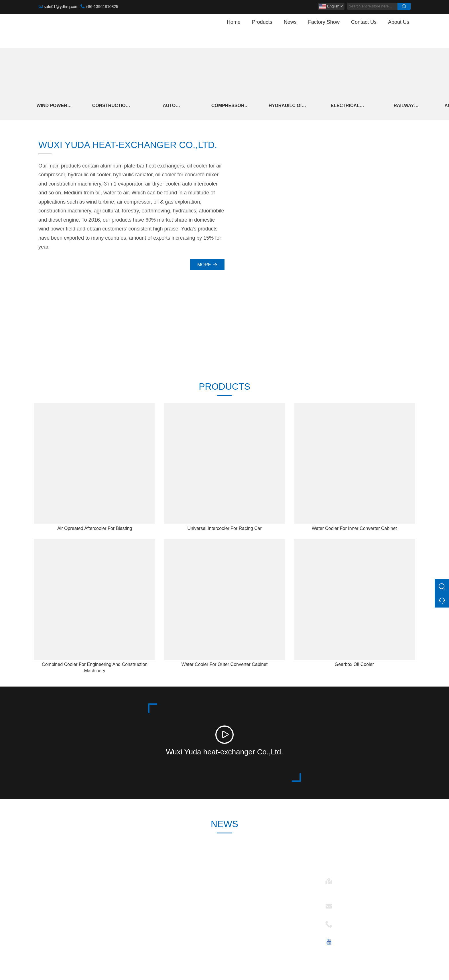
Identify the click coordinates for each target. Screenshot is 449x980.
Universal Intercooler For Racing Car (224, 529)
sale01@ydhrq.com (61, 7)
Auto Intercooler (170, 106)
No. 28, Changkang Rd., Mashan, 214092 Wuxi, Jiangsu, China (372, 890)
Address (347, 880)
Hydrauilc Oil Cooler (288, 106)
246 (169, 333)
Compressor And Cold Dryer (229, 106)
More (207, 265)
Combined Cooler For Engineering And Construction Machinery (95, 668)
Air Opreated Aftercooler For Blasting (95, 529)
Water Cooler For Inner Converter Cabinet (354, 529)
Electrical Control (347, 106)
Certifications (147, 916)
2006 (280, 333)
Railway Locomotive (407, 106)
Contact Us (364, 22)
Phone (345, 923)
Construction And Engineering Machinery (111, 106)
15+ (392, 333)
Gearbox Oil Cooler (354, 665)
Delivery (142, 889)
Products (262, 22)
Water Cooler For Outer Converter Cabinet (225, 665)
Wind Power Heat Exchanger (52, 106)
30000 (57, 333)
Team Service (148, 898)
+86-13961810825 (102, 7)
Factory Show (324, 22)
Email (344, 905)
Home (234, 22)
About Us (399, 22)
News (290, 22)
